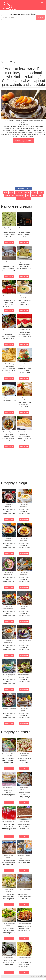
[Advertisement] (23, 40)
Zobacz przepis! (9, 242)
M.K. (45, 976)
